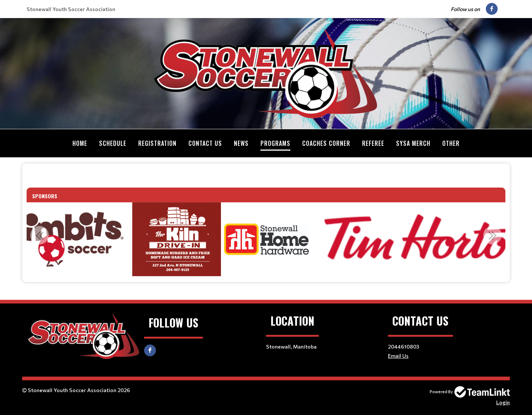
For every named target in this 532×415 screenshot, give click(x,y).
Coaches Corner (326, 143)
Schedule (113, 143)
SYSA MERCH (413, 143)
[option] (177, 239)
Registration (157, 143)
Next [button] (492, 235)
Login (503, 402)
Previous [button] (40, 235)
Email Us (398, 355)
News (241, 143)
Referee (373, 143)
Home (80, 143)
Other (451, 143)
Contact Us (205, 143)
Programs (275, 143)
